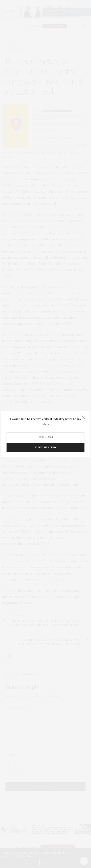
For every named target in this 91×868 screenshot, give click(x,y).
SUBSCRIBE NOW (46, 447)
